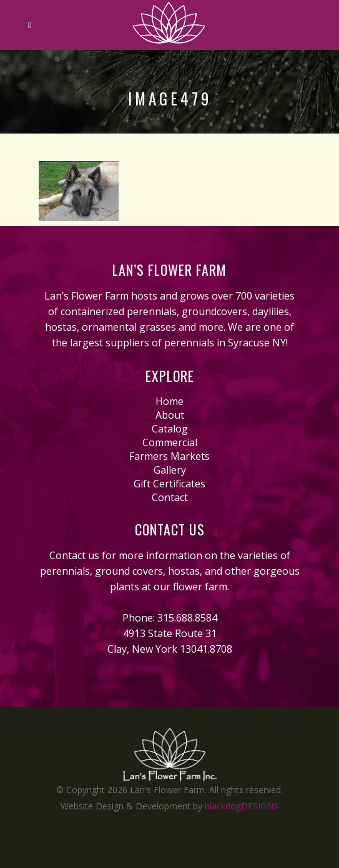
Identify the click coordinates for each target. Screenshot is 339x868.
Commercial (170, 442)
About (170, 415)
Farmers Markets (169, 456)
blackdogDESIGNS (242, 806)
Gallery (170, 470)
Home (169, 401)
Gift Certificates (169, 484)
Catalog (170, 429)
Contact (170, 497)
